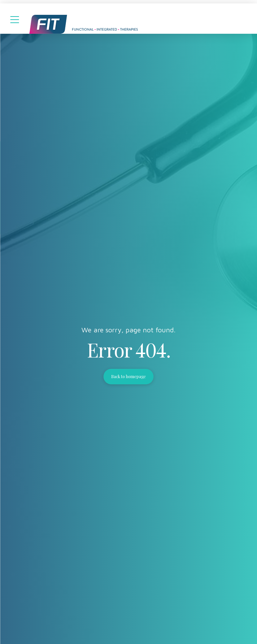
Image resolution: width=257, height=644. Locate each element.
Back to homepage (129, 376)
